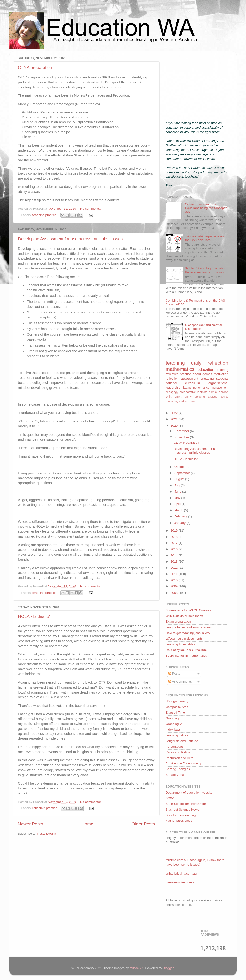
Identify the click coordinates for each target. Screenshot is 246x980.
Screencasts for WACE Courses (188, 610)
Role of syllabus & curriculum (186, 650)
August (180, 479)
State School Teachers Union (186, 804)
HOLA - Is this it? (34, 616)
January (180, 523)
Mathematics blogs (179, 821)
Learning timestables (180, 644)
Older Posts (143, 824)
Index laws (173, 730)
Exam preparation (178, 622)
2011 (175, 574)
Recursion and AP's (179, 758)
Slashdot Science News (182, 809)
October (180, 467)
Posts (174, 674)
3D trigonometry (177, 701)
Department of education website (189, 792)
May (178, 498)
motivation (221, 374)
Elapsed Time (175, 713)
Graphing (172, 718)
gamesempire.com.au (181, 882)
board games (202, 374)
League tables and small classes (189, 627)
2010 (175, 580)
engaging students (214, 379)
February (181, 516)
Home (87, 824)
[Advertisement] (197, 84)
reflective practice (45, 808)
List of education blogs (181, 815)
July (178, 485)
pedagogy (172, 392)
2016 (175, 549)
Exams (187, 388)
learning (223, 370)
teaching (175, 363)
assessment (189, 379)
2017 (175, 543)
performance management (211, 388)
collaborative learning (194, 392)
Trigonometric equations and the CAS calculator (205, 238)
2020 (175, 426)
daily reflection (210, 363)
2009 (175, 586)
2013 (175, 562)
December (182, 431)
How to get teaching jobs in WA (188, 633)
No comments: (90, 209)
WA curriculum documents (184, 639)
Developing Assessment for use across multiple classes (70, 239)
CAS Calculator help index (184, 616)
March (179, 510)
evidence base (187, 401)
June (178, 492)
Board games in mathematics (186, 656)
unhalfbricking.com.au (181, 874)
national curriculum (183, 383)
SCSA (170, 798)
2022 (175, 413)
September (183, 473)
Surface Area (175, 775)
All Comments (180, 682)
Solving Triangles (178, 769)
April (178, 504)
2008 (175, 593)
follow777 (137, 968)
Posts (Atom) (47, 834)
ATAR (178, 397)
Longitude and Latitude (182, 741)
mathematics (180, 369)
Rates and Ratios (178, 752)
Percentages (175, 747)
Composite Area (177, 707)
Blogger (168, 968)
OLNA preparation (35, 68)
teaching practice (44, 215)
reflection (172, 379)
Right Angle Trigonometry (184, 763)
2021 (175, 419)
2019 (175, 531)
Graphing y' (174, 724)
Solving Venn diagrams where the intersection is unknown (206, 270)
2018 (175, 537)
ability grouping (195, 397)
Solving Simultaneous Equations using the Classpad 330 (206, 208)
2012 (175, 568)
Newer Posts (30, 824)
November (182, 437)
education (206, 369)
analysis (213, 397)
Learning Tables (177, 735)
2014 (175, 555)
